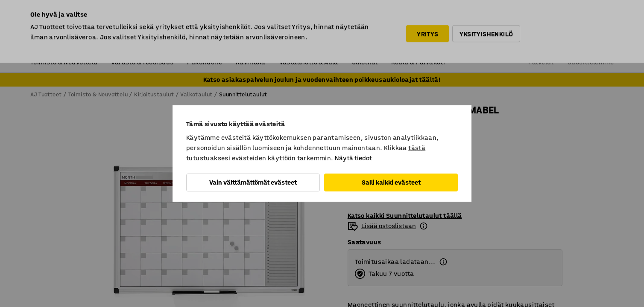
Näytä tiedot (353, 158)
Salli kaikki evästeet (391, 182)
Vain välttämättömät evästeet (253, 182)
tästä (417, 148)
